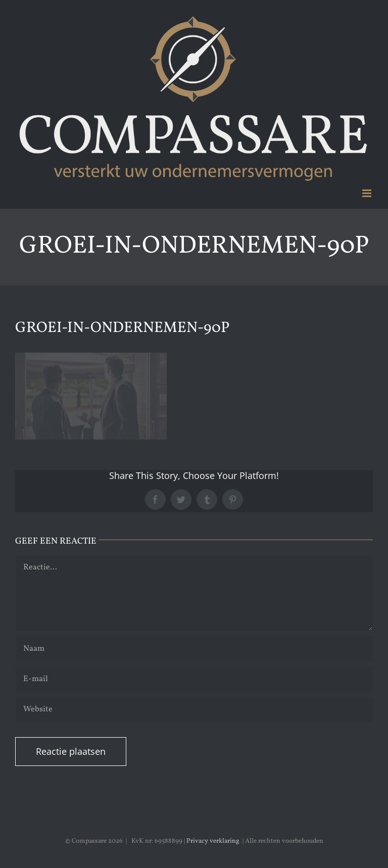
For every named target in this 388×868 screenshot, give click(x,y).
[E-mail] (194, 679)
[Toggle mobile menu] (368, 193)
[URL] (194, 709)
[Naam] (194, 649)
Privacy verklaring (213, 841)
